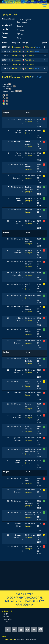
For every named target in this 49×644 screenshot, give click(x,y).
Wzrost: (5, 33)
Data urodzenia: (8, 19)
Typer (6, 622)
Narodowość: (7, 25)
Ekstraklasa (16, 47)
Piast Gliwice (30, 51)
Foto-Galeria (8, 619)
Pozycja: (5, 29)
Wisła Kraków (30, 47)
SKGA (6, 614)
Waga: (4, 37)
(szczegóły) (29, 122)
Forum (7, 617)
